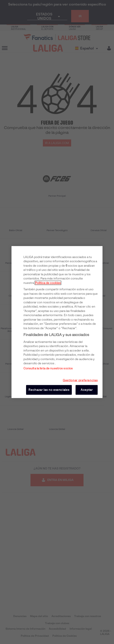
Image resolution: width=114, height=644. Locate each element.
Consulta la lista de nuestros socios (48, 368)
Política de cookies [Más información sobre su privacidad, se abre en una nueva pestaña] (48, 283)
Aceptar (87, 390)
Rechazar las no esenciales (49, 390)
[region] (57, 322)
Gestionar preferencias (80, 380)
